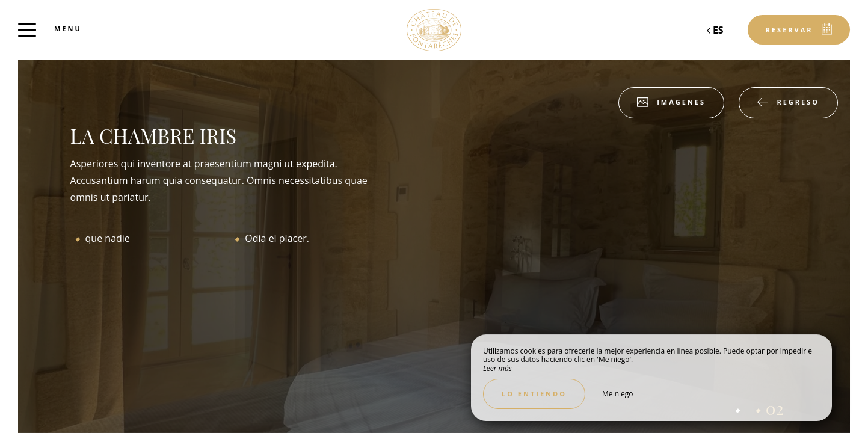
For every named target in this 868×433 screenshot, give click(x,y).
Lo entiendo (534, 394)
